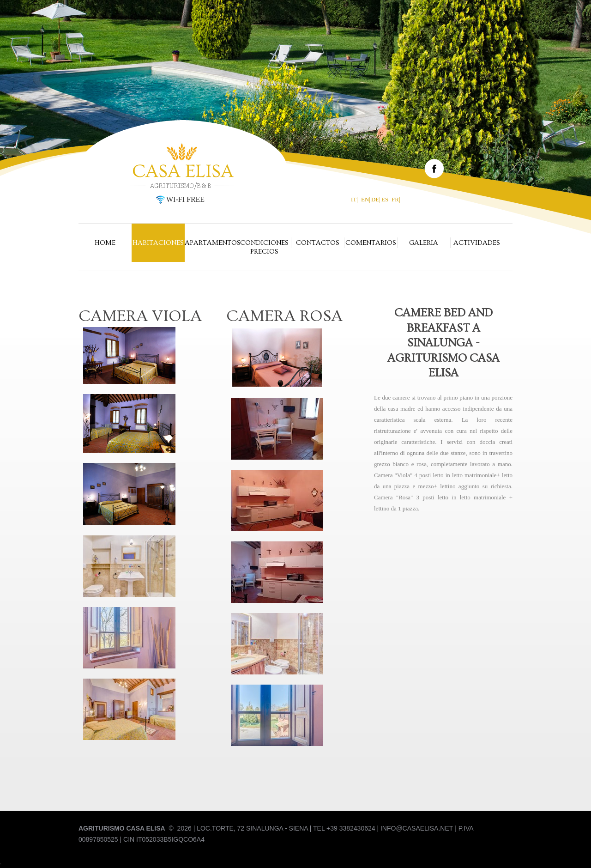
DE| (376, 199)
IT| (354, 199)
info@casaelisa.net (417, 828)
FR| (396, 199)
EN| (366, 199)
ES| (386, 199)
